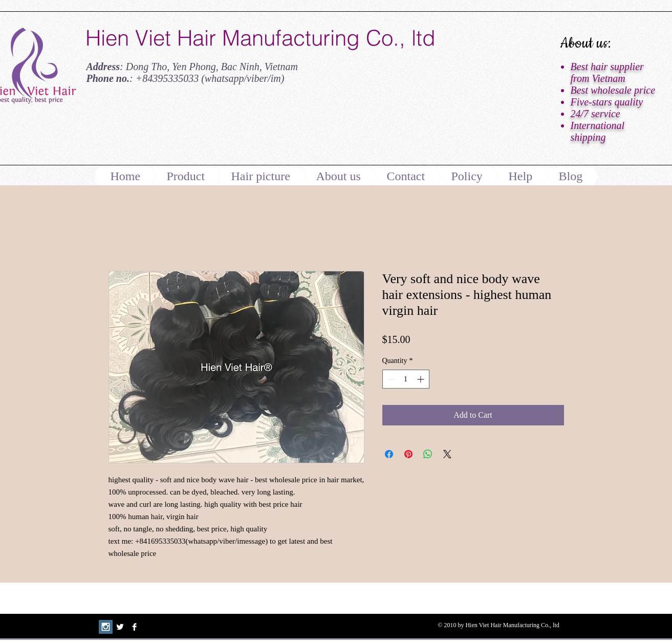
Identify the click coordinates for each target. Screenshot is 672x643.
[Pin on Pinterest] (408, 454)
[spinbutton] (406, 379)
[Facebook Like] (149, 130)
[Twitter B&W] (120, 627)
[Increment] (421, 379)
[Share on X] (447, 454)
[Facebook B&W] (134, 627)
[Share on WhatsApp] (428, 454)
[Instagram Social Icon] (106, 627)
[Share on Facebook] (389, 454)
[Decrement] (390, 379)
